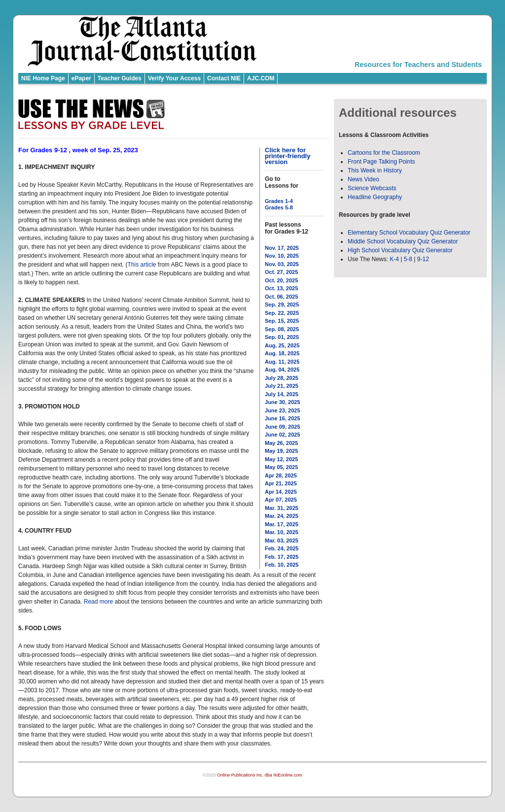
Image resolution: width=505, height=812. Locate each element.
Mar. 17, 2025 (282, 524)
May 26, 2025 (281, 443)
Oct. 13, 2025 (281, 288)
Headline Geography (375, 197)
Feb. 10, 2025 (282, 565)
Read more (98, 602)
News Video (363, 179)
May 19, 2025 (281, 451)
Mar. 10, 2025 (282, 532)
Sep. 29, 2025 (282, 304)
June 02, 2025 (283, 435)
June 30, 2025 (283, 402)
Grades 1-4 (279, 201)
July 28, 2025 (282, 378)
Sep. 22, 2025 (282, 313)
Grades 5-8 (279, 207)
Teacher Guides (120, 78)
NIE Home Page (43, 78)
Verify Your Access (174, 78)
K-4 (394, 259)
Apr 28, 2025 (281, 475)
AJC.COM (261, 78)
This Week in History (375, 170)
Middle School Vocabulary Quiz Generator (403, 241)
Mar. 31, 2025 (282, 508)
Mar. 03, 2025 (282, 541)
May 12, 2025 (281, 459)
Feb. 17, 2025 (282, 557)
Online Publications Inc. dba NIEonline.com (260, 775)
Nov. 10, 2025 (282, 256)
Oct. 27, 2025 (281, 272)
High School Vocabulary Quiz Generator (400, 250)
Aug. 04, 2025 (282, 370)
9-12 (423, 259)
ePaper (81, 78)
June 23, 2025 (283, 410)
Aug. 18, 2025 (282, 353)
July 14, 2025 (282, 394)
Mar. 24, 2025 (282, 516)
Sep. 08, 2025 (282, 329)
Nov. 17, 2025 (282, 248)
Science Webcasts (372, 188)
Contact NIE (224, 78)
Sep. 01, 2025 (282, 337)
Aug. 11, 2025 (282, 362)
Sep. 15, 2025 (282, 321)
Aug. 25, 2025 (282, 345)
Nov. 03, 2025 (282, 264)
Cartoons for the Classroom (384, 153)
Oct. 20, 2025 (281, 280)
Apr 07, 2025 (281, 500)
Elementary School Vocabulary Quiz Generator (409, 233)
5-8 (409, 259)
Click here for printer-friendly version (288, 156)
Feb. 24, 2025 (282, 548)
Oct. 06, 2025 (281, 297)
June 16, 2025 (283, 418)
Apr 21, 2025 (281, 483)
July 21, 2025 (282, 386)
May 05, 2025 (281, 467)
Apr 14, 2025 (281, 492)
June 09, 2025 (283, 427)
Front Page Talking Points (381, 162)
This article (142, 265)
